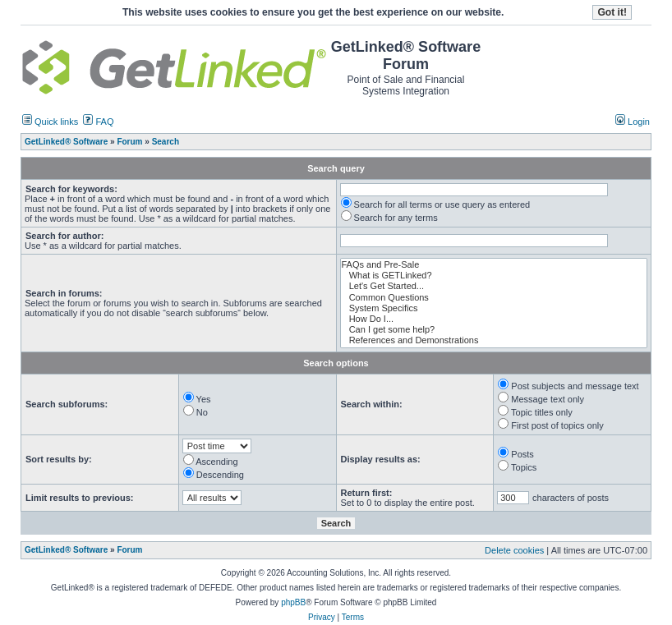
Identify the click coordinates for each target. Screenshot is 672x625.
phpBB (293, 602)
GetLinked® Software (66, 550)
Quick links (50, 122)
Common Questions (494, 298)
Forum (129, 550)
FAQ (98, 122)
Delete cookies (514, 550)
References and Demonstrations (494, 340)
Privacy (322, 617)
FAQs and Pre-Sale (494, 265)
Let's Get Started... (494, 286)
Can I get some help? (494, 330)
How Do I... (494, 319)
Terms (353, 617)
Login (633, 122)
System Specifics (494, 308)
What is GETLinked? (494, 276)
